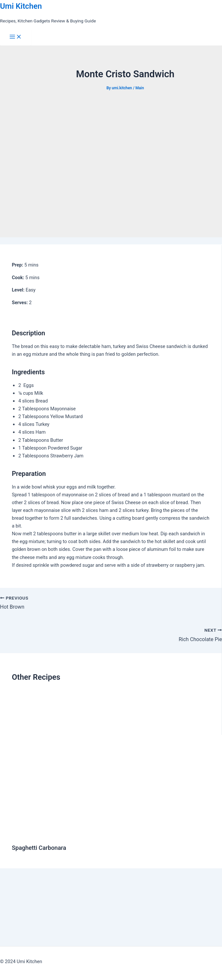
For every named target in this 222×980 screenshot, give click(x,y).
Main (140, 88)
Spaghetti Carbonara (39, 848)
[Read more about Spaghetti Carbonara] (116, 834)
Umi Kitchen (21, 6)
